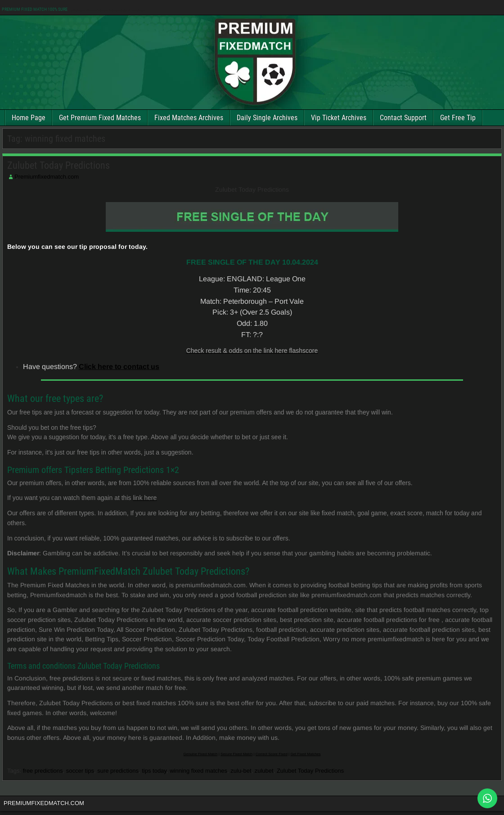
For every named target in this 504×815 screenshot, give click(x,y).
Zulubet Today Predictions (58, 165)
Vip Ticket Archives (339, 118)
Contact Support (403, 118)
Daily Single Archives (267, 118)
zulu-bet (241, 771)
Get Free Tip (458, 118)
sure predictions (118, 771)
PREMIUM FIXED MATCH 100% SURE (35, 9)
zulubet (264, 771)
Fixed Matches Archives (189, 118)
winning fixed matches (198, 771)
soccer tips (80, 771)
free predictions (43, 771)
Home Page (29, 118)
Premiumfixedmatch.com (47, 177)
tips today (154, 771)
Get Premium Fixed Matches (100, 118)
